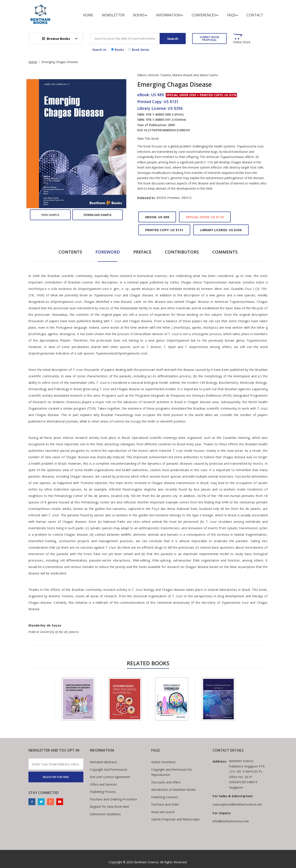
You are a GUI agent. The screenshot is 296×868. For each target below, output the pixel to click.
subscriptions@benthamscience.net (237, 804)
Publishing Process (103, 792)
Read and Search (163, 812)
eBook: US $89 (157, 217)
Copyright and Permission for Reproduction (172, 772)
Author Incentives (163, 762)
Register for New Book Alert (110, 807)
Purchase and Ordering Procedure (113, 799)
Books (140, 15)
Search (173, 39)
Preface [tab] (142, 252)
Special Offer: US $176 (205, 217)
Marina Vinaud (182, 75)
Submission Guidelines (105, 814)
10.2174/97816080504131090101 (167, 130)
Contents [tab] (70, 252)
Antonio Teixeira (160, 75)
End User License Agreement (110, 777)
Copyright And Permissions (109, 770)
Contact (255, 15)
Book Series (138, 50)
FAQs (233, 15)
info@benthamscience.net (231, 821)
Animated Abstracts (104, 762)
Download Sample (98, 215)
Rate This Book (148, 139)
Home (88, 15)
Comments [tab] (225, 252)
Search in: (100, 50)
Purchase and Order (165, 804)
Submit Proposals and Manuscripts (175, 819)
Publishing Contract (165, 797)
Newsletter (113, 15)
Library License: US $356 (221, 230)
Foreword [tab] (108, 252)
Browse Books (56, 39)
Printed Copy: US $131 (164, 230)
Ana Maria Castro (206, 75)
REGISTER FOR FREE (56, 777)
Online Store (242, 42)
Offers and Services (103, 784)
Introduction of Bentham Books (174, 790)
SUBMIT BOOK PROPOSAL (209, 38)
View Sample (50, 215)
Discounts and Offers (166, 782)
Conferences (205, 15)
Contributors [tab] (182, 252)
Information (170, 15)
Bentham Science (146, 862)
